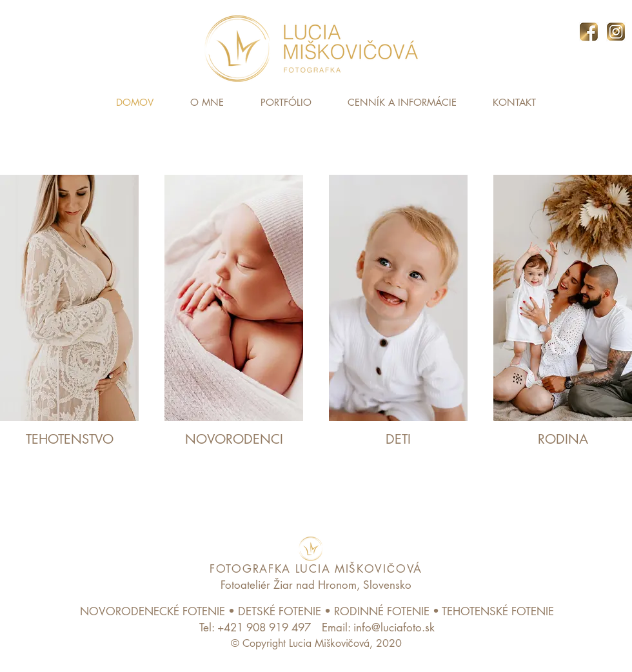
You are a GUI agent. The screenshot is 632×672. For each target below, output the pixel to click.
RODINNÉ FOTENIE (382, 611)
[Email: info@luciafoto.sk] (378, 628)
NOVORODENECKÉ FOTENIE (153, 611)
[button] (286, 103)
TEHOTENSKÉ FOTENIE (498, 611)
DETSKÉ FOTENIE (280, 611)
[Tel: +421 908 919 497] (255, 628)
